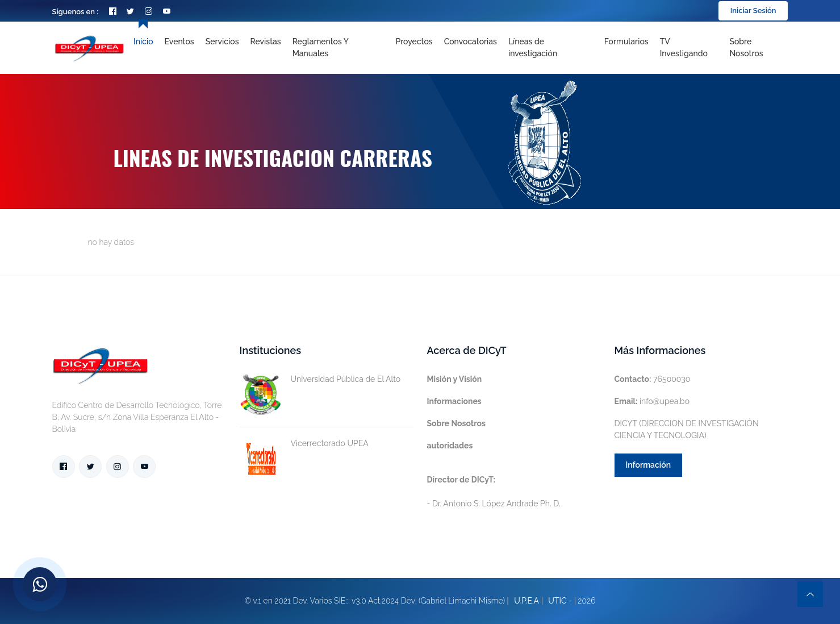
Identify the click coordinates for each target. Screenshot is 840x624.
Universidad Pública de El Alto (320, 379)
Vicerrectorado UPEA (304, 444)
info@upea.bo (652, 401)
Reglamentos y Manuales (321, 47)
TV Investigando (684, 47)
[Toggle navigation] (551, 48)
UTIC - (560, 601)
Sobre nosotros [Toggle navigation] (746, 47)
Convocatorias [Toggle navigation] (471, 41)
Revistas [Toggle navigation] (266, 41)
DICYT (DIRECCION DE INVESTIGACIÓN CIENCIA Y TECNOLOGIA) (687, 429)
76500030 (653, 379)
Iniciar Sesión (753, 11)
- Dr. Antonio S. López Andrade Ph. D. (494, 492)
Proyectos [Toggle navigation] (414, 41)
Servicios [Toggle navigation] (222, 41)
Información (649, 465)
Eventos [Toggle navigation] (179, 41)
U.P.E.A (526, 601)
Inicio (143, 41)
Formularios (626, 41)
